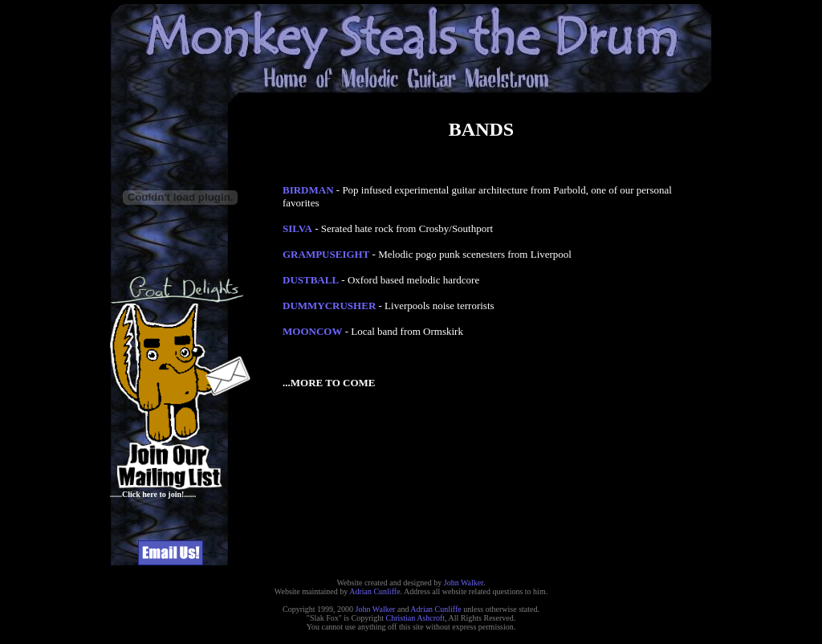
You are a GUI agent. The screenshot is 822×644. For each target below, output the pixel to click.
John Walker (464, 583)
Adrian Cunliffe (374, 591)
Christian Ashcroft (416, 618)
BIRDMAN (308, 190)
